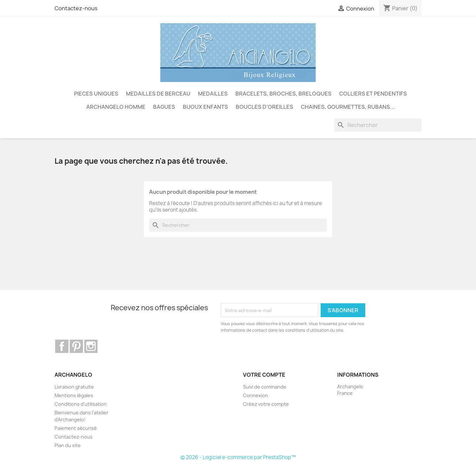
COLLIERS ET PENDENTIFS (373, 94)
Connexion (256, 395)
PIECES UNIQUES (96, 94)
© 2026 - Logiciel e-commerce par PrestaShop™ (238, 457)
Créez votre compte (266, 404)
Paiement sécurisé (76, 428)
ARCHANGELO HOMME (116, 107)
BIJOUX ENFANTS (205, 107)
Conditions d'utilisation (81, 404)
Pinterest (76, 346)
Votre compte (264, 375)
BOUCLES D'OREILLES (264, 107)
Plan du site (68, 445)
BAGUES (164, 107)
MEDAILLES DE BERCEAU (158, 94)
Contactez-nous (76, 8)
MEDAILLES (213, 94)
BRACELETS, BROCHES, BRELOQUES (283, 94)
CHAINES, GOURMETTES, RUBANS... (348, 107)
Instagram (91, 346)
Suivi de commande (265, 387)
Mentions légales (74, 395)
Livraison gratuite (74, 387)
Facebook (62, 346)
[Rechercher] (378, 125)
